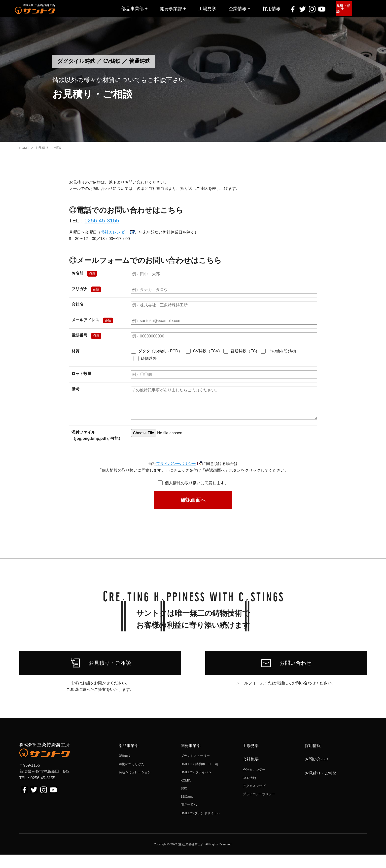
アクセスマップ (254, 799)
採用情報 (272, 9)
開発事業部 (171, 9)
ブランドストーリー (195, 769)
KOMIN (186, 794)
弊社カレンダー (115, 232)
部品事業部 (133, 9)
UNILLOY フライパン (196, 785)
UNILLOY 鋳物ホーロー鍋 (199, 777)
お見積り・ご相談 (321, 786)
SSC (184, 802)
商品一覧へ (189, 818)
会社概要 (251, 773)
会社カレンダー (254, 783)
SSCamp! (188, 810)
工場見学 (207, 9)
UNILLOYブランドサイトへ (201, 826)
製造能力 (125, 769)
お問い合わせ (317, 773)
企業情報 (238, 9)
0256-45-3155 (102, 221)
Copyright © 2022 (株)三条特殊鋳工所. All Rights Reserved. (193, 858)
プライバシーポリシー (176, 464)
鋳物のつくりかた (132, 777)
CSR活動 (249, 791)
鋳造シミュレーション (135, 785)
